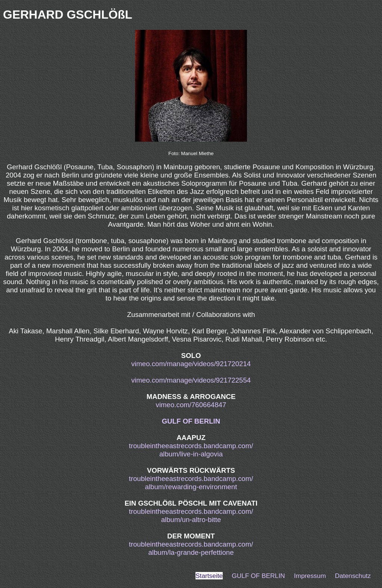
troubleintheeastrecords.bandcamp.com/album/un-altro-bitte (191, 515)
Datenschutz (353, 576)
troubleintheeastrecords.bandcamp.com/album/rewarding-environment (191, 483)
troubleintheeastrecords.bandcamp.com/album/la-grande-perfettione (191, 548)
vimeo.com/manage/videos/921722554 (191, 380)
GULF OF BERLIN (191, 421)
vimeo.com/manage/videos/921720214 (191, 364)
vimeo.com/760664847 (191, 405)
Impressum (310, 576)
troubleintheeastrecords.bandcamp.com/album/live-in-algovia (191, 450)
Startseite (209, 576)
